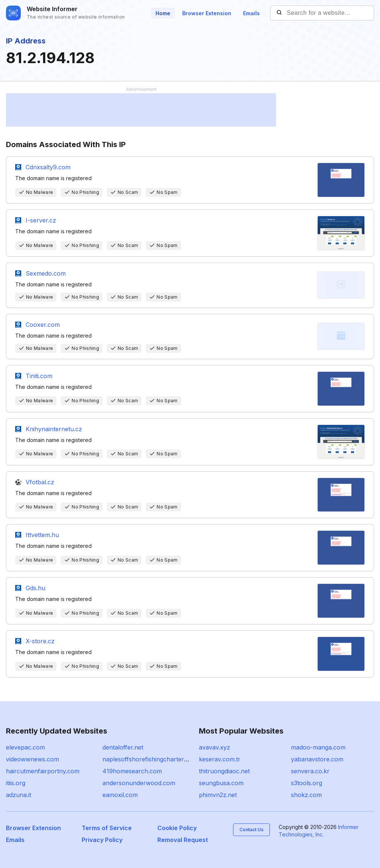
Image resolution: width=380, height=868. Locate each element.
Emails (251, 13)
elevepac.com (25, 747)
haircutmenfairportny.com (43, 771)
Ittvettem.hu (42, 535)
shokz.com (306, 795)
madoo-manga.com (318, 747)
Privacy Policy (102, 840)
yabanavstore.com (317, 759)
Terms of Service (107, 828)
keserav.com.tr (220, 759)
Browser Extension (207, 13)
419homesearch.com (132, 771)
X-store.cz (40, 641)
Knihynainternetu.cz (54, 429)
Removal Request (183, 840)
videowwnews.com (32, 759)
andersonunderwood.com (139, 783)
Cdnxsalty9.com (48, 167)
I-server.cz (41, 220)
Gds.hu (35, 588)
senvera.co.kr (310, 771)
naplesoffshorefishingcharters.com (152, 759)
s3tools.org (307, 783)
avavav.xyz (214, 747)
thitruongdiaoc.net (224, 771)
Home (163, 13)
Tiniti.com (39, 376)
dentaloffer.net (123, 747)
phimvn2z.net (218, 795)
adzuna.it (19, 795)
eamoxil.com (120, 795)
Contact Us (251, 830)
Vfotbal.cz (40, 482)
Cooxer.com (43, 325)
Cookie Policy (177, 828)
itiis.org (16, 783)
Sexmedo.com (46, 273)
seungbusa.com (221, 783)
